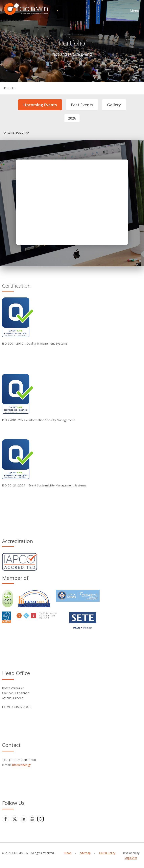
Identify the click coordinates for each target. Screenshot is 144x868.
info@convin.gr (21, 765)
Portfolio (10, 88)
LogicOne (131, 858)
